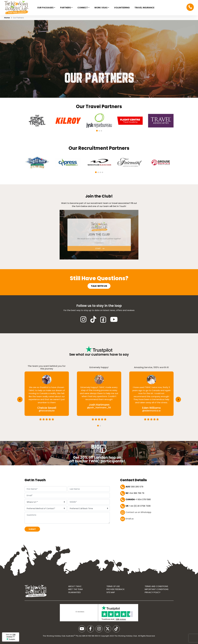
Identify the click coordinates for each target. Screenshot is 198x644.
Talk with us (99, 286)
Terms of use (113, 586)
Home (7, 18)
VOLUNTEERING (122, 8)
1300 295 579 (134, 487)
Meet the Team (75, 589)
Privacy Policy (153, 592)
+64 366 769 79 (135, 493)
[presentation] (20, 399)
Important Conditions (157, 589)
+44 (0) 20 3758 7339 (138, 506)
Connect (83, 8)
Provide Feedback (116, 589)
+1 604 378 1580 (138, 499)
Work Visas (101, 8)
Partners (66, 8)
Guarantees (74, 592)
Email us (130, 519)
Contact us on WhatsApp (138, 512)
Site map (111, 592)
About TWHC (75, 586)
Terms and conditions (156, 586)
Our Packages (46, 8)
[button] (97, 131)
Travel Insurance (144, 8)
